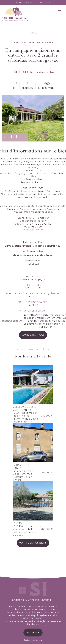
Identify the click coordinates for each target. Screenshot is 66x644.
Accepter (33, 632)
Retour (33, 33)
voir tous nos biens (33, 543)
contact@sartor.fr (33, 230)
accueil (47, 600)
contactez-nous (33, 335)
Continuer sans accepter (33, 640)
